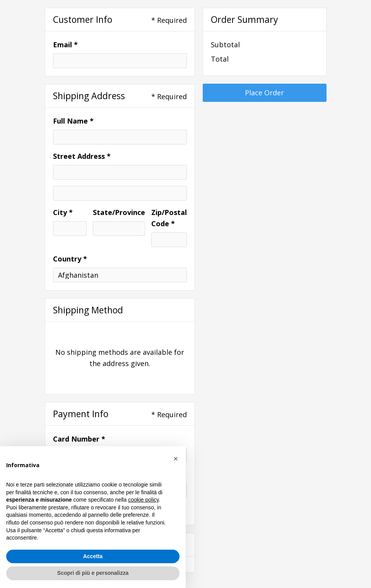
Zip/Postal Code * (169, 218)
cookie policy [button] (143, 500)
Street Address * (82, 156)
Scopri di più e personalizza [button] (93, 573)
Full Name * (73, 121)
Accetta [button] (93, 556)
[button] (176, 459)
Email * (65, 45)
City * (63, 212)
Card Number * (79, 439)
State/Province (119, 212)
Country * (70, 259)
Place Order (264, 93)
